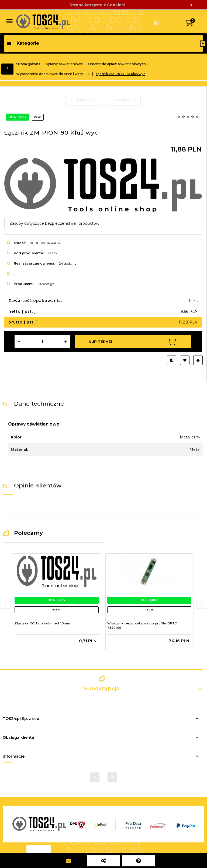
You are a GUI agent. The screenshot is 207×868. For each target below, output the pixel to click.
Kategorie (23, 43)
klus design (46, 284)
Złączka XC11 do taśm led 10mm (42, 623)
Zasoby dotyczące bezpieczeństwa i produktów (54, 223)
